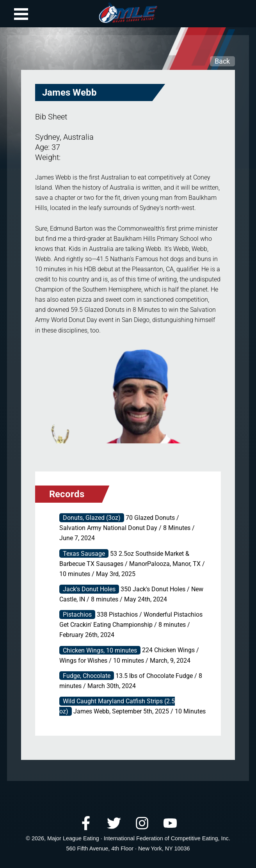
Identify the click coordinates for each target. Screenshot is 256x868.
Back (222, 61)
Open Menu (21, 14)
